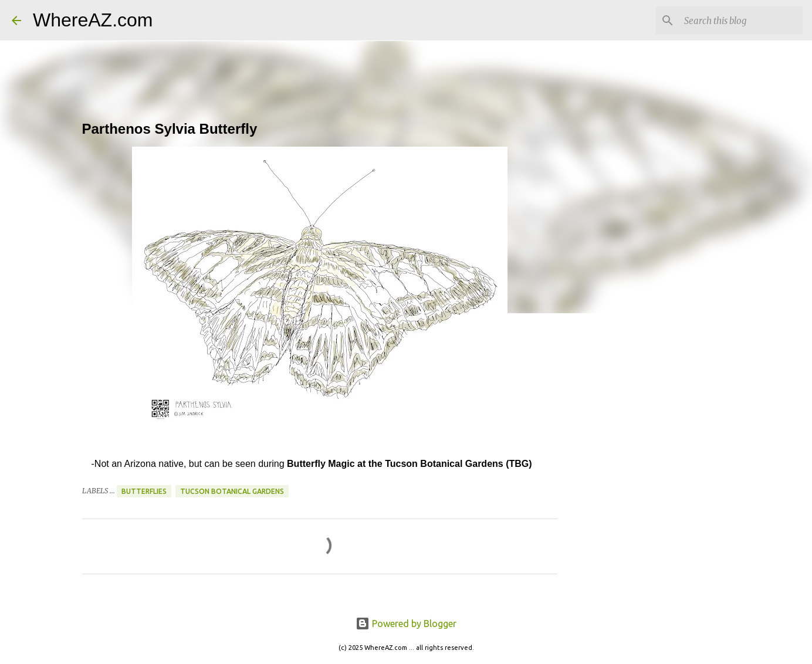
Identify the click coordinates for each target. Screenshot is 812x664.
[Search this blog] (741, 21)
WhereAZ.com (93, 20)
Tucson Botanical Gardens (232, 491)
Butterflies (144, 491)
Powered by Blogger (406, 624)
